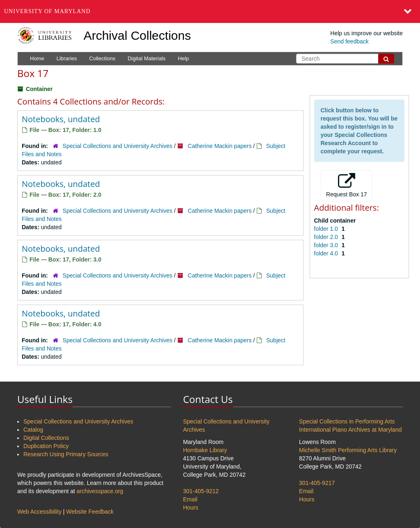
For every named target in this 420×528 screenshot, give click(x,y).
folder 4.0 (327, 253)
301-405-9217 (317, 483)
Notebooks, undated (61, 119)
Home (37, 58)
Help (184, 58)
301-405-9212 (201, 491)
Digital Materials (146, 58)
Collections (103, 58)
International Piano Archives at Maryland (350, 430)
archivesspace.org (100, 491)
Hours (191, 508)
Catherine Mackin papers (220, 146)
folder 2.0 (327, 237)
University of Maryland (47, 11)
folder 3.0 (327, 245)
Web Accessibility (39, 512)
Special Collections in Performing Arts (347, 421)
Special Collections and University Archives (118, 146)
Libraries (67, 58)
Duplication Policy (46, 446)
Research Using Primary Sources (66, 454)
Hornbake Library (205, 450)
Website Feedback (90, 512)
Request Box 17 (347, 185)
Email (190, 499)
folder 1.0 (327, 229)
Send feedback (349, 41)
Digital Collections (46, 438)
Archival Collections (137, 35)
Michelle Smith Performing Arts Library (348, 450)
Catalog (33, 430)
